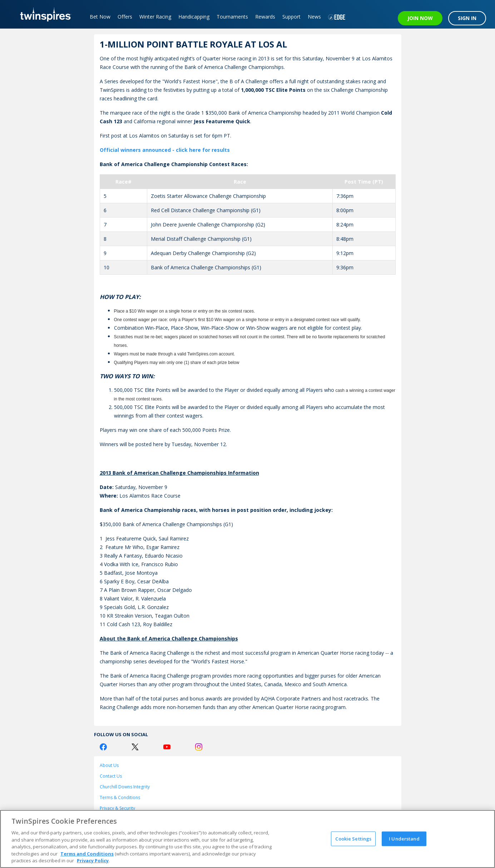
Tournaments (232, 17)
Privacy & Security (117, 808)
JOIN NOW (420, 18)
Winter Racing (155, 17)
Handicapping (194, 17)
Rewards (265, 17)
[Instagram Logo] (199, 747)
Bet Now (100, 17)
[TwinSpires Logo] (43, 14)
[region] (248, 839)
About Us (109, 765)
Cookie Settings (353, 838)
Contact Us (111, 776)
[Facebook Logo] (103, 747)
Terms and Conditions (87, 854)
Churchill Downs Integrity (125, 787)
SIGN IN (467, 18)
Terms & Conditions (120, 797)
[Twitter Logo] (135, 747)
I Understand (404, 838)
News (314, 17)
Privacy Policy (93, 860)
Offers (125, 17)
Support (291, 17)
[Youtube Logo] (167, 747)
